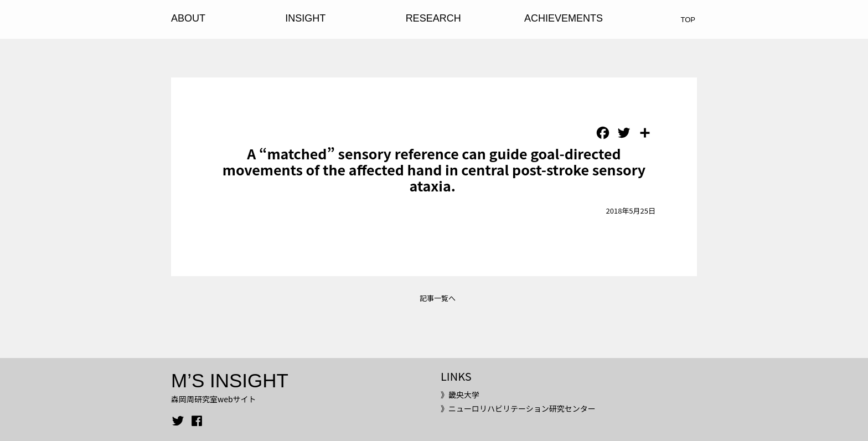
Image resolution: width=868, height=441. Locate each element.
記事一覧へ (438, 298)
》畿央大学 (460, 395)
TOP (688, 20)
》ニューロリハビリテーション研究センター (518, 408)
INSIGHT (305, 18)
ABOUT (188, 18)
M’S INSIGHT (230, 380)
